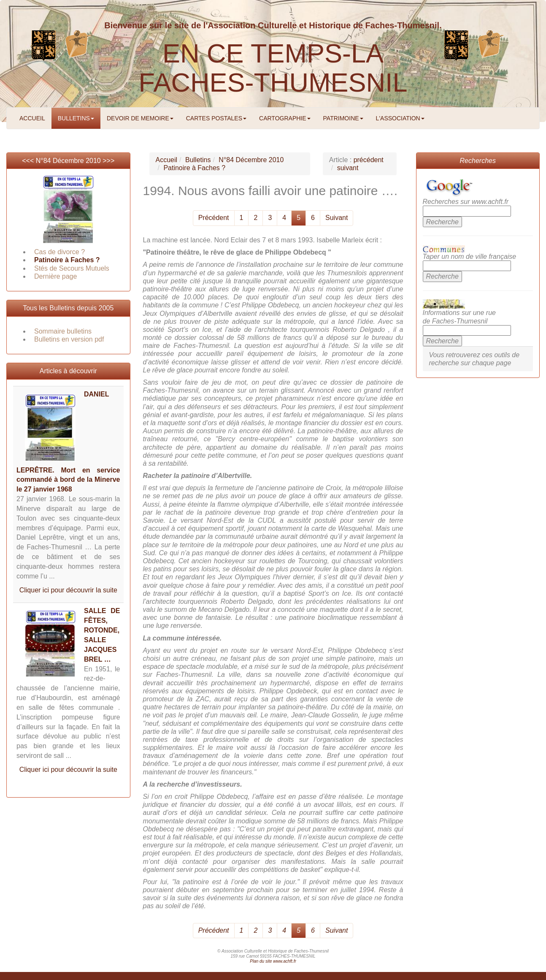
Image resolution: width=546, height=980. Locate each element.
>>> (108, 161)
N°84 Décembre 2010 (68, 161)
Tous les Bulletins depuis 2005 (68, 308)
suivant (348, 168)
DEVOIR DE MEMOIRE (140, 118)
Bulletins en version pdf (69, 339)
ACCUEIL (32, 118)
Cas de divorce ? (59, 252)
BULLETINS (76, 118)
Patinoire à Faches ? (67, 260)
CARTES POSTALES (216, 118)
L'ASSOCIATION (400, 118)
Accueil (167, 160)
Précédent (214, 218)
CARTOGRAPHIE (285, 118)
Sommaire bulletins (63, 331)
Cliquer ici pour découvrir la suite (68, 590)
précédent (369, 160)
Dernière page (55, 276)
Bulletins (198, 160)
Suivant (337, 218)
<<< (29, 161)
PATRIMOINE (343, 118)
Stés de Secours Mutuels (72, 268)
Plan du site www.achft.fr (273, 961)
